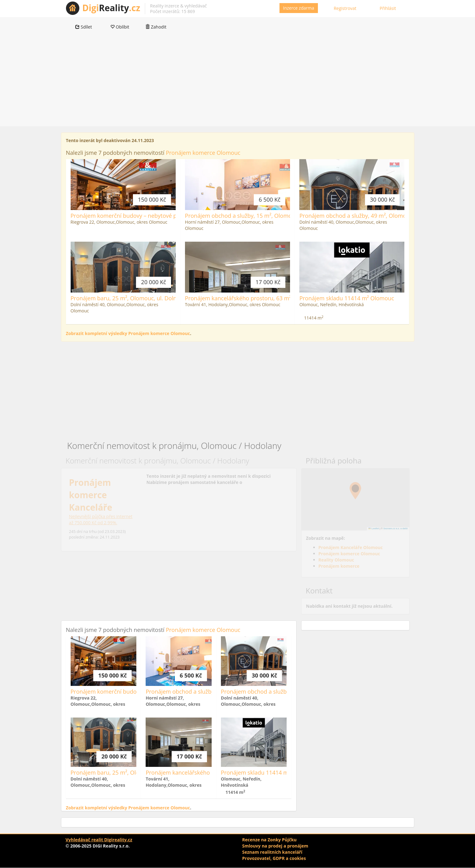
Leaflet (374, 528)
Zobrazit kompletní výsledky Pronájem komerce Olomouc (128, 333)
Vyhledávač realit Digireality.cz (99, 840)
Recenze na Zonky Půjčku (270, 840)
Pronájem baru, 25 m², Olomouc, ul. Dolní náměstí (136, 298)
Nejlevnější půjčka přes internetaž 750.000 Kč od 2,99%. (101, 519)
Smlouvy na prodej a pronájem (275, 846)
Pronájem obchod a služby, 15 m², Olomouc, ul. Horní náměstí (265, 216)
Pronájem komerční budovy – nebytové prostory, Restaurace (149, 216)
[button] (355, 491)
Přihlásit (388, 8)
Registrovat (345, 8)
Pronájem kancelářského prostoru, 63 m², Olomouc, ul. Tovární (266, 298)
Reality (111, 8)
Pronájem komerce (339, 566)
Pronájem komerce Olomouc (203, 153)
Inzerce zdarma (299, 8)
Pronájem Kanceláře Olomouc (351, 547)
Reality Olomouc (336, 560)
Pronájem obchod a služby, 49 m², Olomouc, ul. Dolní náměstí (379, 216)
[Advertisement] (238, 83)
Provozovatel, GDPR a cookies (274, 858)
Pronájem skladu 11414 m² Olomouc (347, 298)
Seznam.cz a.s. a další (395, 528)
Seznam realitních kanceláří (272, 852)
